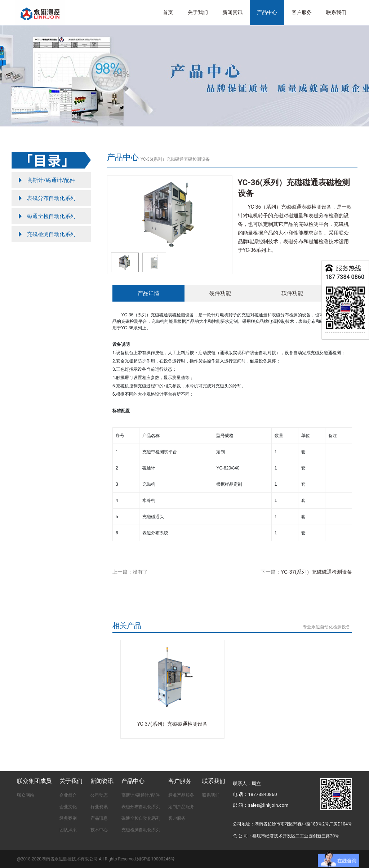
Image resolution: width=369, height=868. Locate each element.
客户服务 (177, 818)
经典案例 (68, 818)
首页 (168, 12)
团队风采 (68, 830)
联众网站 (26, 795)
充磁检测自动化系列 (141, 830)
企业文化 (68, 807)
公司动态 (99, 795)
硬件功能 (220, 293)
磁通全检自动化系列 (141, 818)
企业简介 (68, 795)
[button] (224, 213)
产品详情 (148, 293)
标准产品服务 (181, 795)
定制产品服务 (181, 807)
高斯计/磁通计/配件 (141, 795)
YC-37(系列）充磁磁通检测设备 (316, 572)
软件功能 (292, 293)
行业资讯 (99, 807)
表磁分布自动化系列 (141, 807)
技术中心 (99, 830)
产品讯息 (99, 818)
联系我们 (336, 12)
